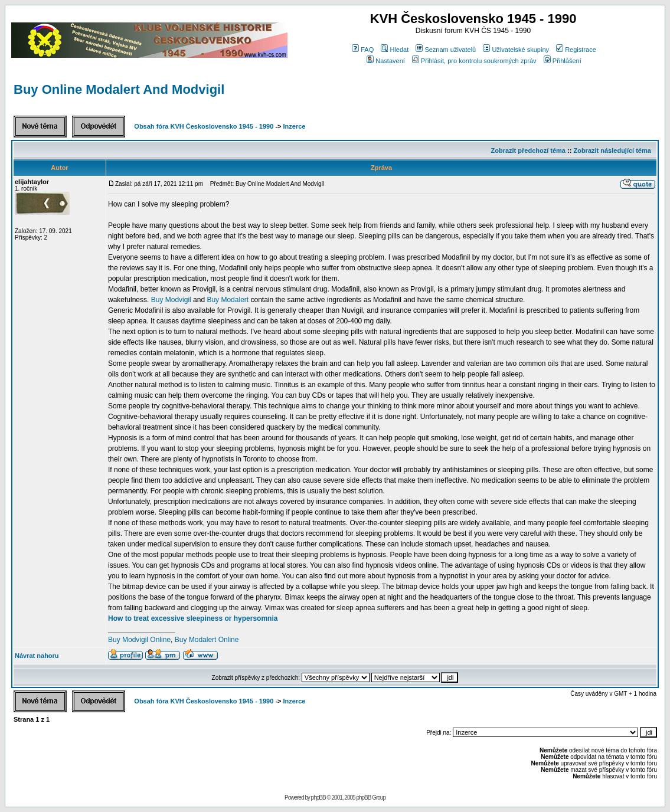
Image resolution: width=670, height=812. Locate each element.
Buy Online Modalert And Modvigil (119, 89)
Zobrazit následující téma (612, 150)
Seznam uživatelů (446, 50)
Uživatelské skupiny (516, 50)
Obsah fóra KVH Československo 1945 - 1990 (204, 126)
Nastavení (386, 61)
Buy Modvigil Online (139, 640)
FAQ (363, 50)
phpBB (318, 798)
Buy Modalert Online (207, 640)
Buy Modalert (228, 300)
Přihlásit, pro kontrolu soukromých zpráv (474, 61)
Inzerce (295, 126)
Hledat (395, 50)
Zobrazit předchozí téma (528, 150)
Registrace (576, 50)
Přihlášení (563, 61)
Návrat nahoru (37, 656)
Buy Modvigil (171, 300)
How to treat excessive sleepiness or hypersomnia (193, 618)
